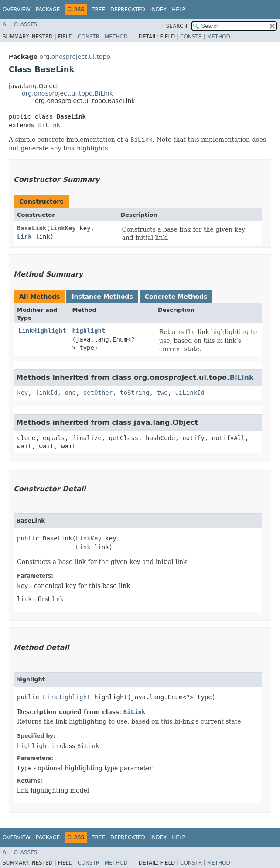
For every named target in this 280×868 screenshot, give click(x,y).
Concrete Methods (176, 297)
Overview (17, 10)
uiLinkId (190, 393)
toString (135, 393)
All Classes (20, 24)
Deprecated (128, 10)
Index (159, 10)
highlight (89, 331)
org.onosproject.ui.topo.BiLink (67, 93)
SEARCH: (178, 26)
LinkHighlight (42, 331)
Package (48, 10)
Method (116, 37)
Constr (89, 37)
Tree (98, 10)
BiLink (49, 125)
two (162, 393)
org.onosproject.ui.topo (75, 57)
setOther (98, 393)
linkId (46, 393)
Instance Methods (102, 297)
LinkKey (63, 228)
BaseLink (32, 228)
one (70, 393)
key (22, 393)
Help (179, 10)
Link (24, 236)
